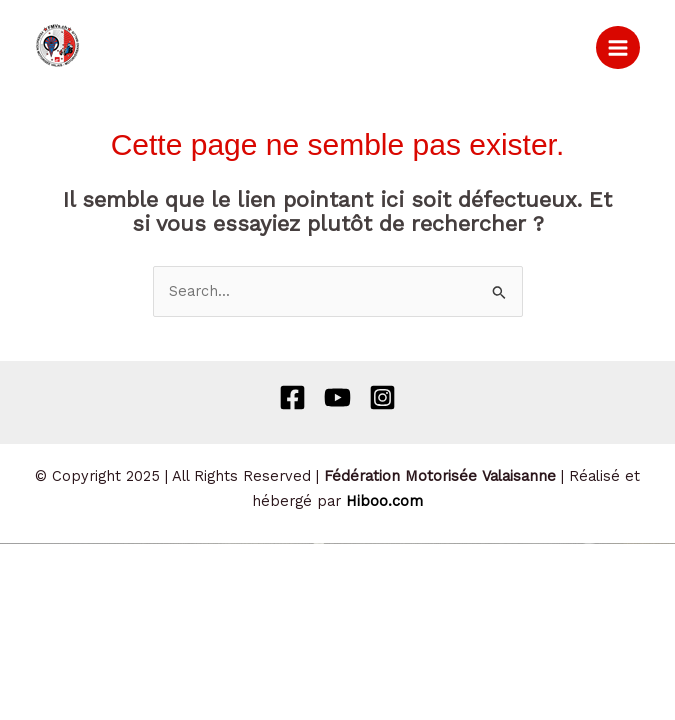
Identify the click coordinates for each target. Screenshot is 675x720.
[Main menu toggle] (618, 48)
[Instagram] (382, 397)
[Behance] (337, 397)
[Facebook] (292, 397)
